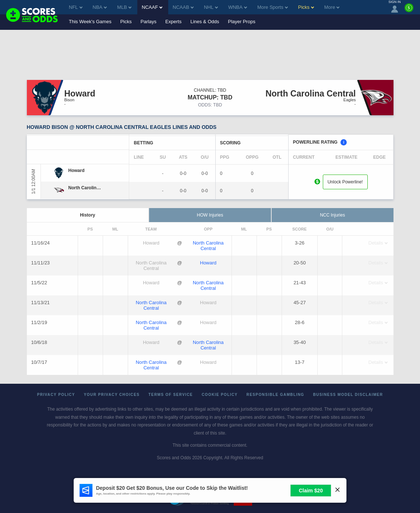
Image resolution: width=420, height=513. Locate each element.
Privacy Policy (56, 395)
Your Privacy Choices (112, 395)
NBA (100, 7)
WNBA (238, 7)
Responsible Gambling (276, 395)
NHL (211, 7)
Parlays (149, 22)
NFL (76, 7)
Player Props (241, 22)
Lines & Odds (205, 22)
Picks (126, 22)
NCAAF (152, 7)
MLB (124, 7)
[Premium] (409, 11)
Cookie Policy (220, 395)
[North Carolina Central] (86, 188)
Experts (173, 22)
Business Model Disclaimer (348, 395)
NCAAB (183, 7)
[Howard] (77, 171)
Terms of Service (171, 395)
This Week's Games (90, 22)
